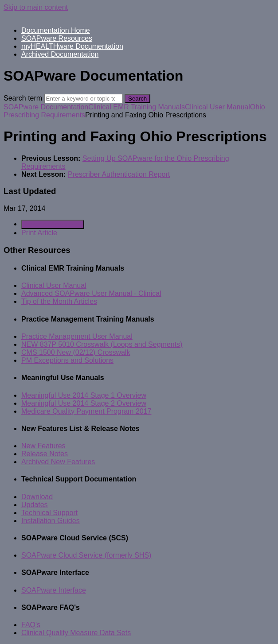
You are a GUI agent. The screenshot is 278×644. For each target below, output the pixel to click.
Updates (35, 505)
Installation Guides (51, 521)
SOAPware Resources (57, 38)
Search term (23, 98)
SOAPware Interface (54, 590)
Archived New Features (58, 462)
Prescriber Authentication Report (119, 174)
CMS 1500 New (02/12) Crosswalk (76, 352)
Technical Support (49, 513)
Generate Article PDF (53, 224)
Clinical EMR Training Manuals (137, 107)
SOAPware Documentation (46, 107)
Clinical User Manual (217, 107)
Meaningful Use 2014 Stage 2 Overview (84, 403)
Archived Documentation (60, 54)
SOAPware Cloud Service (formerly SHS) (86, 555)
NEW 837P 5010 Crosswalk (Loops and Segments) (102, 344)
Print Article (39, 233)
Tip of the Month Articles (59, 301)
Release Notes (45, 454)
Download (37, 497)
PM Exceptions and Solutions (67, 360)
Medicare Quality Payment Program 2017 (86, 411)
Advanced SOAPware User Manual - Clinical (91, 293)
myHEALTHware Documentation (72, 46)
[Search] (84, 99)
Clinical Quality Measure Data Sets (76, 633)
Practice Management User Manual (77, 336)
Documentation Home (56, 30)
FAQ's (31, 625)
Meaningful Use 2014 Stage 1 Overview (84, 395)
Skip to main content (36, 7)
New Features (43, 446)
